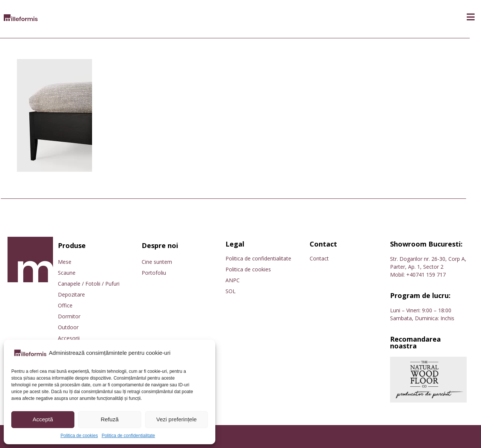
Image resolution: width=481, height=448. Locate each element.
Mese (65, 262)
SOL (231, 291)
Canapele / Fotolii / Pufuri (89, 284)
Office (65, 305)
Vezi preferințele (177, 419)
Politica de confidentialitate (128, 436)
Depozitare (71, 294)
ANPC (233, 280)
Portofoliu (154, 273)
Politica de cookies (79, 436)
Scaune (67, 273)
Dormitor (69, 316)
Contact (319, 258)
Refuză (110, 419)
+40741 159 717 (426, 275)
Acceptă (43, 419)
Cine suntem (157, 262)
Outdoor (68, 327)
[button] (471, 17)
